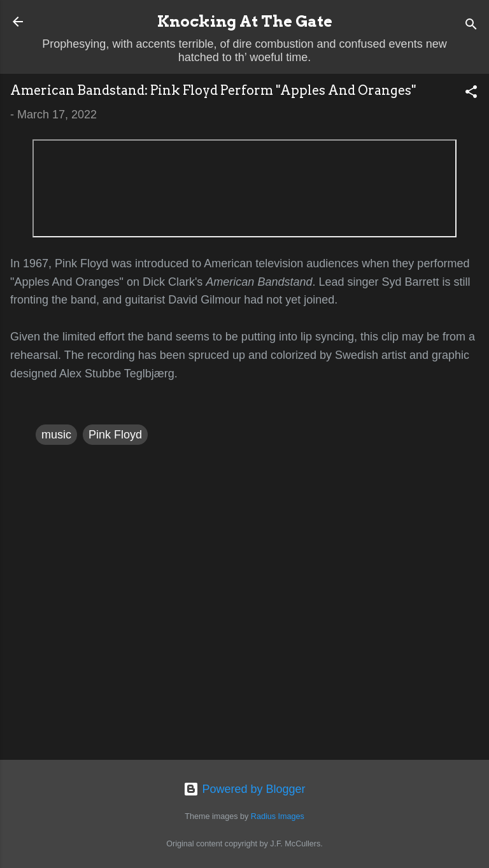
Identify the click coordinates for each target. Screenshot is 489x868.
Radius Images (278, 816)
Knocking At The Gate (245, 21)
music (56, 435)
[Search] (471, 26)
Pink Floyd (115, 435)
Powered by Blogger (244, 789)
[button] (471, 94)
